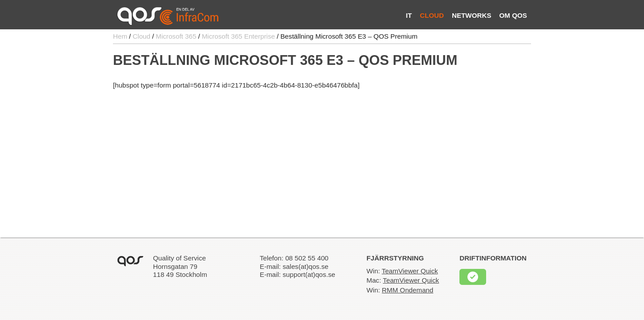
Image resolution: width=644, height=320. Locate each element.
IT (409, 15)
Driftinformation (493, 258)
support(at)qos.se (309, 274)
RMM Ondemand (408, 290)
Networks (472, 15)
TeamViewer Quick (410, 271)
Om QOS (513, 15)
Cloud (432, 15)
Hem (120, 36)
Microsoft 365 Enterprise (239, 36)
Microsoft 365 (176, 36)
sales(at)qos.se (305, 266)
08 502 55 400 (307, 258)
